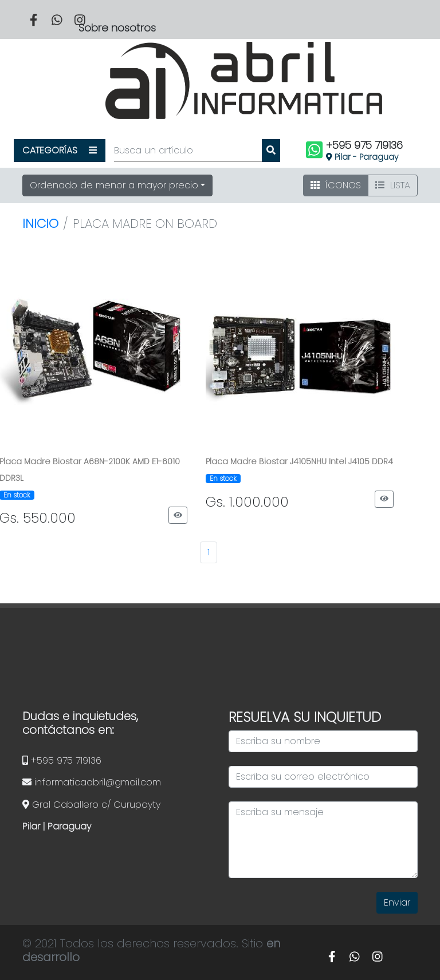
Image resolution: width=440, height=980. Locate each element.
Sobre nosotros (117, 28)
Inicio (40, 224)
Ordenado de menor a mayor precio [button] (114, 185)
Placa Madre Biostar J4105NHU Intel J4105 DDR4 (299, 461)
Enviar (397, 902)
